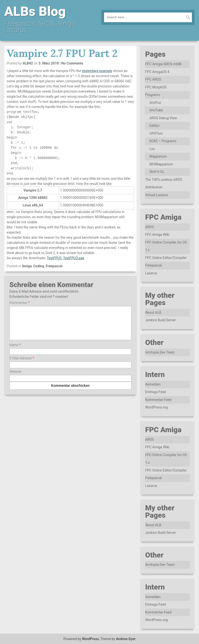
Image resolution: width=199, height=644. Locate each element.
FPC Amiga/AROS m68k (163, 64)
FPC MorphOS (156, 87)
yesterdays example (97, 71)
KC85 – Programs (163, 141)
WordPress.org (156, 407)
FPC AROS (153, 79)
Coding (39, 266)
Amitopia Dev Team (160, 352)
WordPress (90, 639)
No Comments (72, 63)
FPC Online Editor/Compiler (166, 258)
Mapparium (158, 156)
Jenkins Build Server (160, 320)
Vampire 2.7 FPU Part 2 (62, 53)
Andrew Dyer (126, 639)
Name (15, 351)
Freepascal (54, 266)
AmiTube (156, 110)
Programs (152, 95)
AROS (149, 227)
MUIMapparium (161, 164)
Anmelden (153, 384)
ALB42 (28, 63)
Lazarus (151, 273)
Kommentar (20, 303)
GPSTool (156, 133)
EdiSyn (155, 126)
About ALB (153, 312)
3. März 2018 (48, 63)
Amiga (27, 266)
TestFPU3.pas (74, 258)
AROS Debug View (163, 118)
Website (16, 377)
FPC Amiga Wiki (157, 235)
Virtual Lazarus (157, 195)
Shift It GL (157, 172)
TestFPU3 (54, 258)
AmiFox (155, 103)
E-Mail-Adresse (22, 364)
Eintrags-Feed (155, 392)
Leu (152, 149)
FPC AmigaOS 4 (157, 72)
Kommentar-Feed (158, 400)
